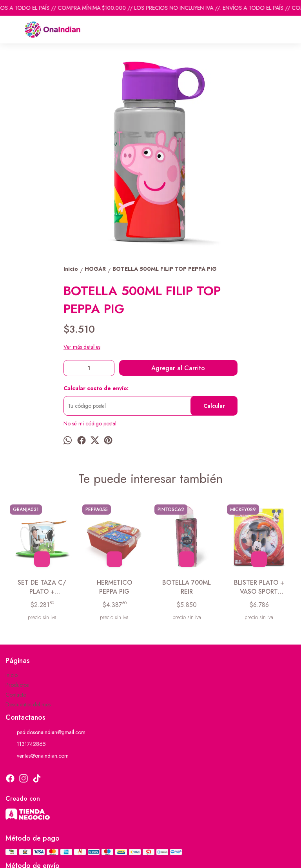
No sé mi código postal (90, 423)
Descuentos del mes (28, 704)
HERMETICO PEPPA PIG (114, 587)
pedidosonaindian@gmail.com (45, 733)
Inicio (12, 675)
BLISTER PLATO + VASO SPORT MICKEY (259, 587)
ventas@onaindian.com (37, 756)
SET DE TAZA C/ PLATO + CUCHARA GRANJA (42, 587)
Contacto (16, 695)
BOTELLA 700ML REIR (187, 587)
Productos (17, 685)
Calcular (214, 406)
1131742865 (26, 744)
